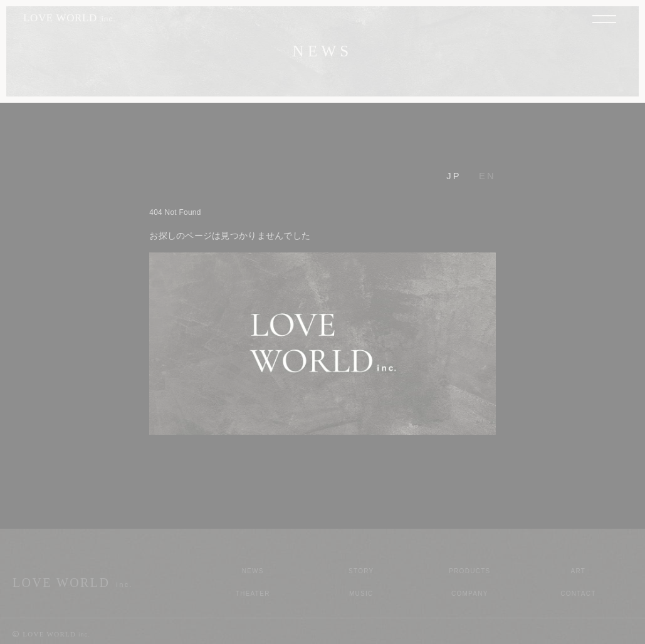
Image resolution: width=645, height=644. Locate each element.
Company (470, 594)
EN (487, 176)
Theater (253, 594)
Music (361, 594)
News (253, 571)
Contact (578, 594)
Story (361, 571)
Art (579, 571)
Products (469, 571)
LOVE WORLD (70, 18)
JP (454, 176)
